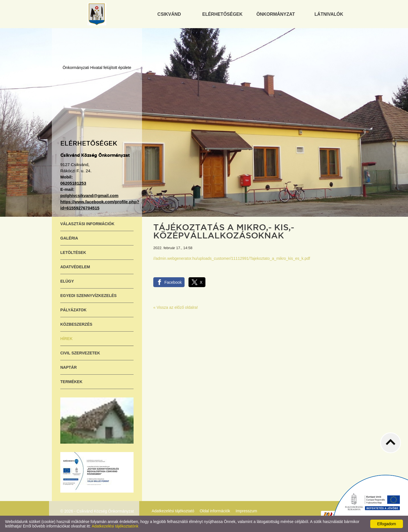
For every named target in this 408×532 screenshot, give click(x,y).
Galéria (69, 238)
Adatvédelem (75, 267)
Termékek (71, 382)
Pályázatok (73, 310)
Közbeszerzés (76, 324)
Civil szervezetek (80, 353)
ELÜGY (67, 281)
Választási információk (87, 224)
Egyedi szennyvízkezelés (88, 296)
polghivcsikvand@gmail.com (89, 195)
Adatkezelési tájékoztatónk (115, 526)
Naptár (68, 367)
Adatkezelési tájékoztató (173, 511)
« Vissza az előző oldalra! (176, 307)
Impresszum (246, 511)
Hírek (66, 339)
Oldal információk (215, 511)
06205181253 (73, 183)
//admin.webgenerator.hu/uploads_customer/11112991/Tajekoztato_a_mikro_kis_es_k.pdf (232, 258)
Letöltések (73, 252)
